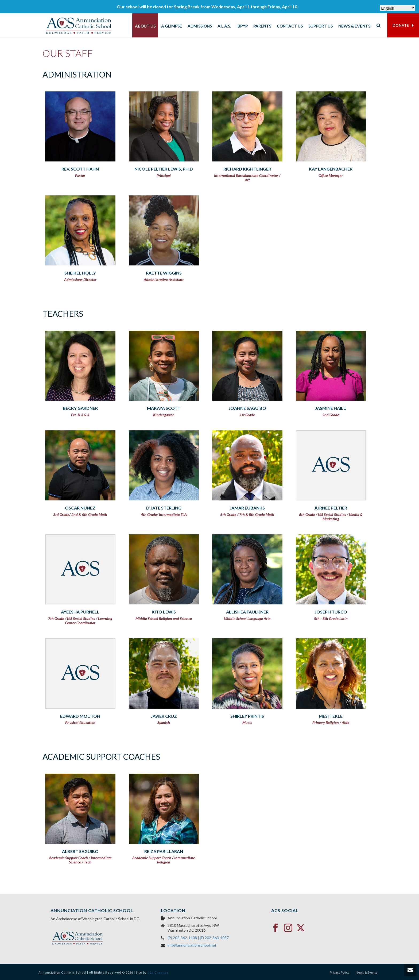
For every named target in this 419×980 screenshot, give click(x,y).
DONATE (403, 25)
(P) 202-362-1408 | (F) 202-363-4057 (198, 938)
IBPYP (242, 26)
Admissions (200, 26)
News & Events (354, 26)
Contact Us (290, 26)
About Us (145, 26)
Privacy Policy (340, 972)
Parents (262, 26)
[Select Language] (397, 8)
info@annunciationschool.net (192, 945)
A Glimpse (172, 26)
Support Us (321, 26)
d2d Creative (158, 972)
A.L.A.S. (224, 26)
